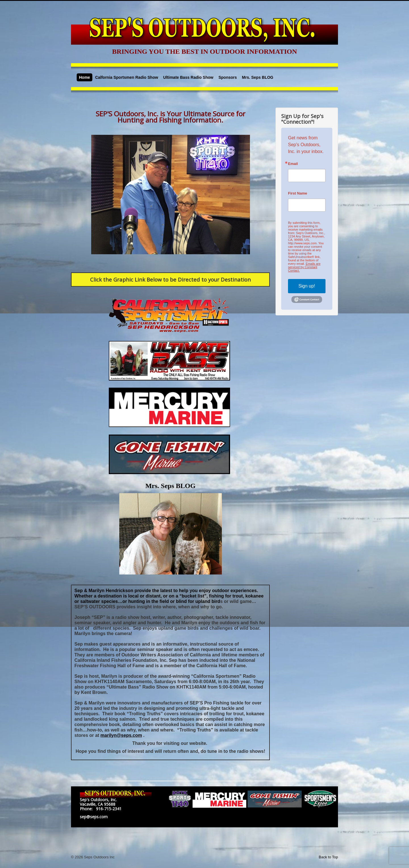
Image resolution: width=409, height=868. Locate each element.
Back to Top (328, 857)
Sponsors (228, 77)
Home (84, 77)
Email (293, 164)
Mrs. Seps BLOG (258, 77)
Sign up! (307, 286)
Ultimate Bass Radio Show (188, 77)
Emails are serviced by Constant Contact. (304, 267)
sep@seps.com (94, 817)
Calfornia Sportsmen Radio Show (127, 77)
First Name (298, 193)
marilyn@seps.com (121, 735)
